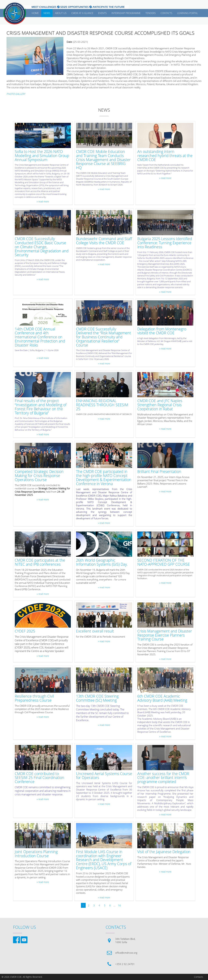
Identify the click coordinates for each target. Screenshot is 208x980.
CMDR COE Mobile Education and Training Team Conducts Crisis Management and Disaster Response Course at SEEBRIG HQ (103, 160)
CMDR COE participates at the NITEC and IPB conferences (40, 562)
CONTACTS (166, 13)
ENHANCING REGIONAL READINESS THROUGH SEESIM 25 (102, 405)
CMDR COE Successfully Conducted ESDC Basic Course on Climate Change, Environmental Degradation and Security (42, 247)
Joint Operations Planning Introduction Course (36, 854)
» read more (43, 202)
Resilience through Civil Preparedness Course (34, 698)
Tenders (151, 13)
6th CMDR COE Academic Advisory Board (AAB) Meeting (162, 698)
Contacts (199, 977)
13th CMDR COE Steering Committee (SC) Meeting (97, 698)
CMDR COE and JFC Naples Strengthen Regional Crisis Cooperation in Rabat (160, 405)
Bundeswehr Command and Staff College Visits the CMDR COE (104, 241)
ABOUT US (61, 13)
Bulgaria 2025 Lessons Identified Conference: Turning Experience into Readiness (165, 243)
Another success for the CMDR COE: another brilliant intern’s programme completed (163, 778)
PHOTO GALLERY (16, 94)
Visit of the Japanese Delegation (164, 852)
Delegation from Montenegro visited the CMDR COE (162, 331)
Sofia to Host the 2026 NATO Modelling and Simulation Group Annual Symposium (42, 156)
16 (119, 905)
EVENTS (102, 13)
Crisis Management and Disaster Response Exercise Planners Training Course (165, 635)
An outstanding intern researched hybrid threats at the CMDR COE (165, 156)
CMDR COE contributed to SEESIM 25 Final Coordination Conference (39, 778)
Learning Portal (188, 13)
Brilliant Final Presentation (159, 472)
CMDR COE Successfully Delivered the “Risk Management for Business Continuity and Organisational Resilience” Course (104, 337)
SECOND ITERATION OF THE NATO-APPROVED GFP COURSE (164, 562)
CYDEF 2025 (25, 631)
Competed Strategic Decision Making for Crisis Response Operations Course (39, 476)
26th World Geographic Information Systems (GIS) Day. (102, 562)
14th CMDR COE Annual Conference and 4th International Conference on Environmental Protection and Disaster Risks (40, 337)
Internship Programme (126, 13)
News (47, 13)
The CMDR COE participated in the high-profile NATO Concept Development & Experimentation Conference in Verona (104, 478)
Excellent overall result (95, 631)
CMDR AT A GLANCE (82, 13)
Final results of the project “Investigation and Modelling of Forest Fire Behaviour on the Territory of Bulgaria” (41, 407)
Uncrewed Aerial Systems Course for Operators (104, 776)
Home (35, 13)
